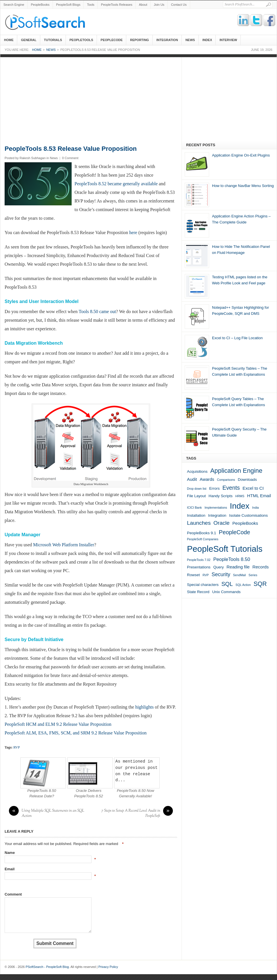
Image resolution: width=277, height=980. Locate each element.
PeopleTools (81, 40)
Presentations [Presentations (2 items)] (199, 567)
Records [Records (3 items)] (260, 567)
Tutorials (53, 40)
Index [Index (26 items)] (240, 506)
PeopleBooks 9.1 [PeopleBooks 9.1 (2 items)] (201, 533)
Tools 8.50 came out (98, 311)
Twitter (257, 20)
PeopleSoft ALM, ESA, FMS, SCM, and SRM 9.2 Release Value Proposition (76, 733)
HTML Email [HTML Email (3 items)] (259, 496)
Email (10, 869)
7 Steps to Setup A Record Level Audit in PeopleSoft (137, 813)
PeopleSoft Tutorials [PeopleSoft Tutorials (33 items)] (225, 549)
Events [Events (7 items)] (231, 488)
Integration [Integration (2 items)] (217, 515)
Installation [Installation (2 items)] (196, 515)
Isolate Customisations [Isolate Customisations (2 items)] (248, 515)
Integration (167, 40)
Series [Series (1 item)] (253, 575)
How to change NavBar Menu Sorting (243, 186)
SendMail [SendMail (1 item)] (239, 575)
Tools (91, 5)
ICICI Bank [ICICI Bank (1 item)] (194, 508)
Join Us (159, 5)
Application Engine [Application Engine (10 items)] (236, 471)
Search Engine (14, 5)
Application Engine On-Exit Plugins (241, 155)
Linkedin (244, 20)
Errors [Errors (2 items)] (214, 488)
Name (10, 853)
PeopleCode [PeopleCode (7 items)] (235, 532)
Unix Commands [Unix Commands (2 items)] (227, 592)
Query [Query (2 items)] (218, 567)
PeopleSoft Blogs (68, 5)
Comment (13, 894)
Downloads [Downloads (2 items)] (247, 480)
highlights (144, 707)
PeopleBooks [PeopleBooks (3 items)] (245, 523)
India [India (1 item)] (256, 508)
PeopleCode (112, 40)
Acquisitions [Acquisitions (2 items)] (197, 471)
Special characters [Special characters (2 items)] (203, 585)
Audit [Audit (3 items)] (192, 479)
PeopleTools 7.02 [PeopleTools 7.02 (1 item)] (199, 560)
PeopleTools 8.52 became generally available (116, 184)
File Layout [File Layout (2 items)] (196, 496)
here (133, 233)
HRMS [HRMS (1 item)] (240, 496)
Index (207, 40)
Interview (228, 40)
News (190, 40)
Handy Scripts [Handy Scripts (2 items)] (220, 496)
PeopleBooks (40, 5)
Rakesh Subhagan (33, 158)
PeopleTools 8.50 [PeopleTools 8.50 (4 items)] (232, 559)
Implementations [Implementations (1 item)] (216, 508)
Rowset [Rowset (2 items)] (193, 575)
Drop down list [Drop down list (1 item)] (197, 489)
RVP (17, 747)
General (29, 40)
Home (9, 40)
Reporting (139, 40)
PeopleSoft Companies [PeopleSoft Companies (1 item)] (203, 539)
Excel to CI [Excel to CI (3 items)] (253, 488)
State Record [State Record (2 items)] (198, 592)
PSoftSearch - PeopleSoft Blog (48, 22)
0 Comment (70, 158)
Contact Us (179, 5)
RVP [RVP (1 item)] (206, 575)
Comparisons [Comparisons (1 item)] (226, 480)
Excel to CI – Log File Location (237, 338)
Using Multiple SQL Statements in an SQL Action (47, 813)
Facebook (270, 20)
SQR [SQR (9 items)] (260, 584)
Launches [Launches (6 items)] (199, 523)
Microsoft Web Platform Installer (64, 545)
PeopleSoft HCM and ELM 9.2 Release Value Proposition (58, 724)
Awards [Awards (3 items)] (207, 479)
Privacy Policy (108, 967)
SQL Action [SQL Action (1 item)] (243, 585)
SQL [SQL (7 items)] (227, 584)
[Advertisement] (138, 97)
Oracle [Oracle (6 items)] (221, 523)
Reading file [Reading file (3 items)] (238, 567)
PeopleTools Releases (117, 5)
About (143, 5)
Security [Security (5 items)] (221, 574)
